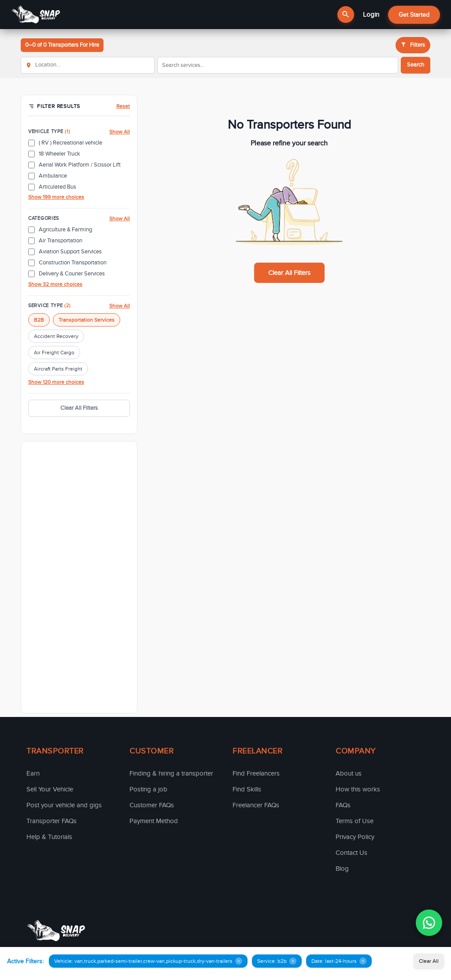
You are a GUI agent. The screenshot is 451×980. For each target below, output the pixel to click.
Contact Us (351, 853)
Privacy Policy (355, 837)
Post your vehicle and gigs (64, 805)
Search (416, 65)
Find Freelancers (256, 773)
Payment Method (154, 821)
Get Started (414, 15)
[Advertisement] (79, 577)
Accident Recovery (56, 336)
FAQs (343, 805)
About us (349, 773)
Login (371, 15)
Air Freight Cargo (54, 353)
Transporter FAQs (52, 821)
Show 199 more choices (56, 197)
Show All (120, 132)
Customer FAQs (152, 805)
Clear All (429, 961)
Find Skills (247, 789)
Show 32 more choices (55, 284)
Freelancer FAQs (256, 805)
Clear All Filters (79, 408)
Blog (342, 869)
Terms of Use (355, 821)
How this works (358, 789)
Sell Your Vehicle (50, 789)
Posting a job (148, 789)
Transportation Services (87, 320)
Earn (33, 773)
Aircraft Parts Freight (58, 369)
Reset (123, 106)
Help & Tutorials (49, 837)
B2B (39, 320)
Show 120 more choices (56, 382)
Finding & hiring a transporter (171, 773)
